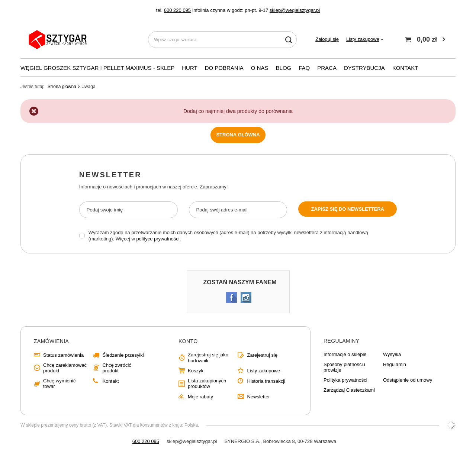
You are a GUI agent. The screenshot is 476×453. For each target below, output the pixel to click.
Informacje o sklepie (345, 354)
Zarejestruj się (262, 355)
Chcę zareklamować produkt (65, 368)
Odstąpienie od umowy (408, 380)
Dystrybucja (364, 68)
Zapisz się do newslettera (348, 209)
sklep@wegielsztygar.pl (295, 10)
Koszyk (196, 371)
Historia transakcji (266, 381)
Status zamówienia (63, 355)
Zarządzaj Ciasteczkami (349, 390)
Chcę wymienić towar (59, 384)
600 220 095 (177, 10)
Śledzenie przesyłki (123, 355)
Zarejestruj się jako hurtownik (208, 358)
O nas (260, 68)
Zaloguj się (327, 39)
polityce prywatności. (158, 239)
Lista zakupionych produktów (207, 384)
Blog (284, 68)
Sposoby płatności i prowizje (344, 367)
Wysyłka (392, 354)
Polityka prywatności (345, 380)
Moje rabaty (200, 397)
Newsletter (110, 175)
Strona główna (62, 87)
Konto (188, 341)
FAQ (304, 68)
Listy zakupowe (363, 39)
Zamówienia (51, 341)
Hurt (189, 68)
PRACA (327, 68)
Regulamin (395, 364)
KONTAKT (405, 68)
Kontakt (110, 381)
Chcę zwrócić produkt (117, 368)
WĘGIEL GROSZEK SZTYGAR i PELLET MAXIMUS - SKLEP (97, 68)
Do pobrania (224, 68)
